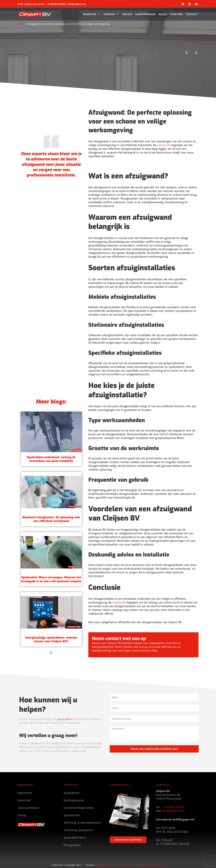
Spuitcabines (72, 793)
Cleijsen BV (164, 145)
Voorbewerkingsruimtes (79, 808)
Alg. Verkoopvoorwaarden (152, 865)
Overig (22, 815)
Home (22, 24)
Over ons (176, 14)
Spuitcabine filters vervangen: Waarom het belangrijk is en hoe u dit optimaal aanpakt (51, 639)
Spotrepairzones (74, 800)
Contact (191, 14)
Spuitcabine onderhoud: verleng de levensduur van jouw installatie (51, 519)
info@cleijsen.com (77, 4)
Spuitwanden (72, 815)
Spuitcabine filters (75, 838)
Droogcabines (72, 845)
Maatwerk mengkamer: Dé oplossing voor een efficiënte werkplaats (51, 579)
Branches (91, 14)
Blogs (163, 14)
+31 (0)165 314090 (56, 4)
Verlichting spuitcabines (79, 830)
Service (127, 14)
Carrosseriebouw (28, 808)
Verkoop (111, 14)
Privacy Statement (126, 865)
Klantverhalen (145, 14)
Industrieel (24, 800)
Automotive (25, 793)
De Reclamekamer (103, 865)
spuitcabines (65, 719)
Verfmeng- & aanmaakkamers (83, 823)
